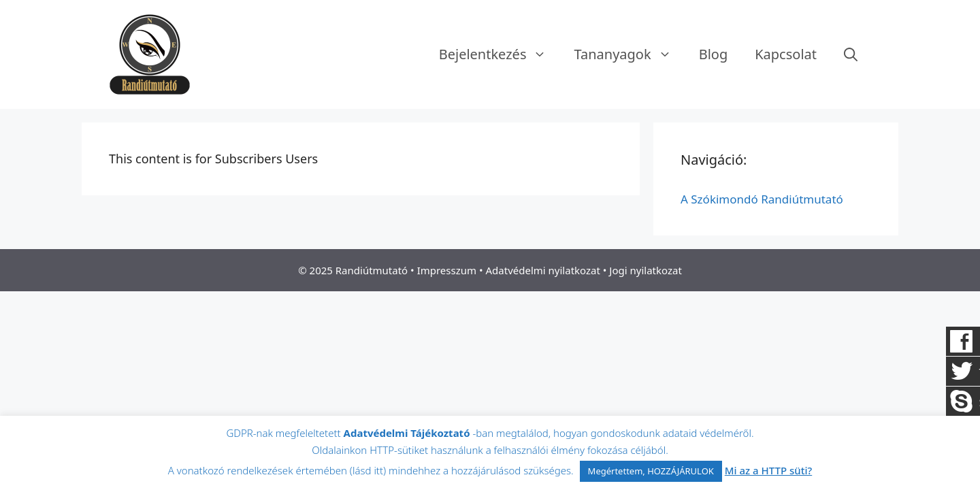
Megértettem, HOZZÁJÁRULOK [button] (651, 471)
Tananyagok (629, 54)
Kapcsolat (786, 54)
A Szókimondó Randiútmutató (762, 199)
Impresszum (447, 270)
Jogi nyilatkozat (645, 270)
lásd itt (368, 470)
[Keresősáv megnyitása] (851, 54)
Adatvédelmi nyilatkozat (543, 270)
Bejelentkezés (500, 54)
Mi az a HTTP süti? (768, 470)
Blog (714, 54)
